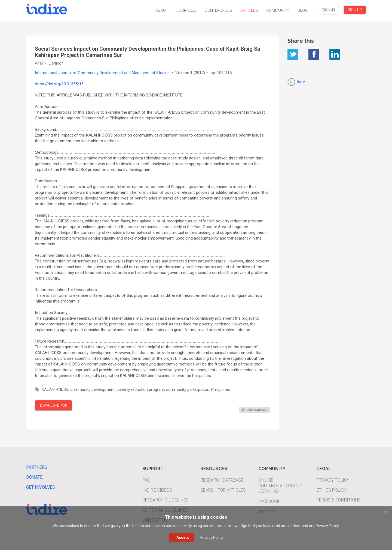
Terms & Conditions (339, 500)
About (162, 10)
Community (278, 10)
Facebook (269, 501)
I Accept (182, 537)
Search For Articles (223, 490)
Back (297, 82)
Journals (186, 10)
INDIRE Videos (157, 490)
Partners (37, 467)
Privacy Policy (333, 480)
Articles (249, 10)
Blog (303, 10)
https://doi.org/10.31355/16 (59, 84)
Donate (34, 477)
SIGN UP (355, 10)
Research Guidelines (166, 500)
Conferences (218, 10)
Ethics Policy (332, 490)
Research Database (222, 480)
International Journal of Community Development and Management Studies (102, 73)
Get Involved (41, 487)
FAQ (146, 480)
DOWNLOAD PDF (53, 405)
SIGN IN (328, 10)
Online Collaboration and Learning (280, 486)
